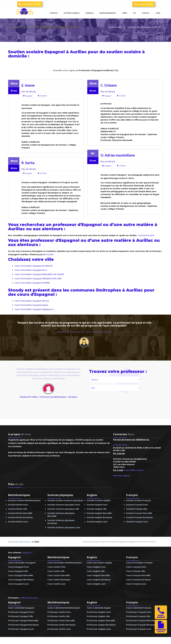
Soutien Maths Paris (18, 505)
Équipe (108, 13)
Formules (90, 13)
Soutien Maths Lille (18, 509)
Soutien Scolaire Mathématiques (24, 500)
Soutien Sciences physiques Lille (63, 509)
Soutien (72, 13)
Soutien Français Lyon (137, 522)
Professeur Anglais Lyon (99, 629)
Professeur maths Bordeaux (61, 625)
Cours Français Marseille (138, 575)
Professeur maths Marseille (61, 620)
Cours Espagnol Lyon (18, 584)
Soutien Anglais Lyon (97, 522)
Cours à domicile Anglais (99, 608)
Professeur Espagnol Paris (21, 612)
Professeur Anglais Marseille (101, 620)
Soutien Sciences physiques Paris (64, 505)
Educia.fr (27, 553)
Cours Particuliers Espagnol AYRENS (32, 283)
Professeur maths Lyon (59, 629)
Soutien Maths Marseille (20, 513)
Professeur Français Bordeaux (141, 625)
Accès (158, 13)
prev (31, 391)
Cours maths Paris (56, 567)
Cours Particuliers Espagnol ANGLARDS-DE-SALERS (39, 274)
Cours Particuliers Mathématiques (65, 563)
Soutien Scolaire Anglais (99, 500)
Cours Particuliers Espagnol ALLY (31, 270)
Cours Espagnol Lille (18, 571)
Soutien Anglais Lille (97, 509)
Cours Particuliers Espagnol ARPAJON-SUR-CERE (38, 278)
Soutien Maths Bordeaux (20, 517)
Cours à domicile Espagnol (21, 608)
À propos (54, 13)
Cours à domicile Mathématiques (64, 608)
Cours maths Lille (56, 571)
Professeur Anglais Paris (99, 612)
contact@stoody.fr (134, 470)
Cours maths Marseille (59, 575)
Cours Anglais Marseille (98, 575)
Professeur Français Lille (138, 616)
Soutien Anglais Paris (97, 505)
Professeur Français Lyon (139, 629)
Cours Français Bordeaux (138, 580)
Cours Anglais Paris (96, 567)
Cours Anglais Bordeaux (99, 580)
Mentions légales (122, 475)
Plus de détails (29, 91)
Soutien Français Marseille (139, 513)
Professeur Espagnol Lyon (21, 629)
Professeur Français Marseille (141, 620)
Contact (146, 13)
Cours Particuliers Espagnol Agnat (31, 305)
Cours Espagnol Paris (18, 567)
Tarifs (125, 13)
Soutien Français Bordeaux (139, 517)
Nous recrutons (143, 4)
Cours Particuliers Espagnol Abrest (32, 301)
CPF (135, 13)
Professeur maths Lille (59, 616)
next (61, 391)
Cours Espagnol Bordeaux (21, 580)
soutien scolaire (124, 52)
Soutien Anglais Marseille (99, 513)
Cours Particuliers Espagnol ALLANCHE (33, 266)
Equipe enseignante (129, 542)
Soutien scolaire (99, 542)
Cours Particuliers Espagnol (22, 563)
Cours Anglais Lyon (96, 584)
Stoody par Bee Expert (20, 542)
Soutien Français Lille (136, 509)
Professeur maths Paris (59, 612)
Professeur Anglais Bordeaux (101, 625)
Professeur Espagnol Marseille (23, 620)
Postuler (49, 254)
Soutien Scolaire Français (139, 500)
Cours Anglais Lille (96, 571)
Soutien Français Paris (137, 505)
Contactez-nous (146, 235)
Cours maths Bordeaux (59, 580)
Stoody (86, 542)
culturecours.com (29, 598)
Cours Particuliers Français (139, 563)
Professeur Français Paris (139, 612)
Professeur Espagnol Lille (21, 616)
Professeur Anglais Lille (98, 616)
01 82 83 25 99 (29, 4)
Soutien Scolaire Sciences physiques (65, 500)
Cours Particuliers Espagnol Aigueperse (34, 309)
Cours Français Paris (136, 567)
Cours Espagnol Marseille (21, 575)
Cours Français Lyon (136, 584)
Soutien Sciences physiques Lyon (64, 527)
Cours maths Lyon (56, 584)
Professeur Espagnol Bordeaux (23, 625)
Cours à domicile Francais (139, 608)
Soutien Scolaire (22, 27)
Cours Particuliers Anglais (99, 563)
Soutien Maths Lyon (18, 522)
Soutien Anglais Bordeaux (100, 517)
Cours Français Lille (136, 571)
